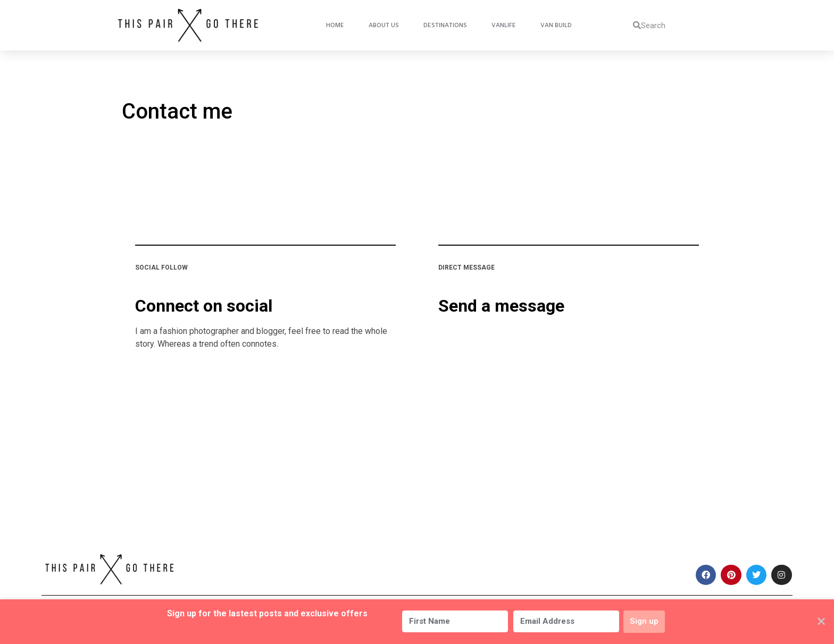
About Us (384, 26)
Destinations (445, 26)
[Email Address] (565, 621)
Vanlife (504, 26)
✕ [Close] (821, 622)
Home (335, 26)
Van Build (556, 26)
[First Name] (453, 621)
